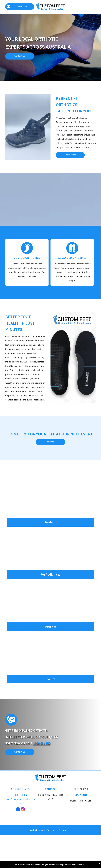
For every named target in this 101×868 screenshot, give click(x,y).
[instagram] (23, 810)
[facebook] (18, 810)
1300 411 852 (42, 743)
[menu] (95, 7)
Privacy (62, 830)
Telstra (50, 830)
